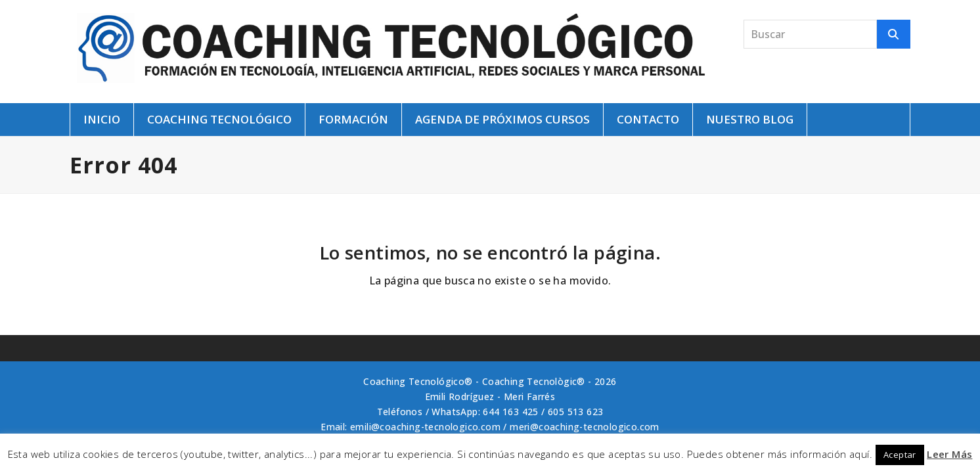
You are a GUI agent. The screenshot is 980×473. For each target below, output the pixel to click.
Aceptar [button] (900, 455)
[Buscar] (894, 34)
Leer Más (949, 454)
